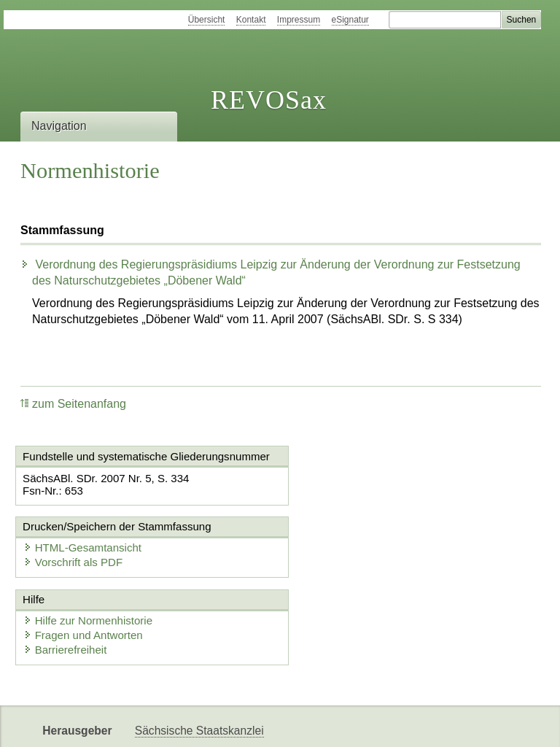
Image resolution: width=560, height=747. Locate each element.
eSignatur (350, 20)
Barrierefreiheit (66, 590)
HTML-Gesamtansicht (357, 477)
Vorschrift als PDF (347, 492)
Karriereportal (420, 723)
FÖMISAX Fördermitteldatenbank (219, 723)
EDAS (484, 723)
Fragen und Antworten (84, 575)
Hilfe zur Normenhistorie (89, 561)
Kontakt (251, 20)
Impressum (299, 20)
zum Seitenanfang (73, 404)
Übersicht (207, 20)
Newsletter (344, 723)
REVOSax (269, 100)
